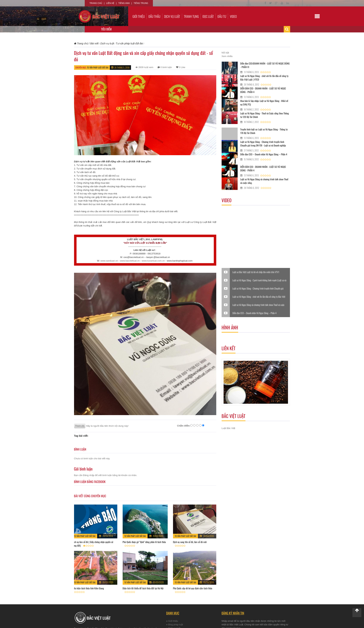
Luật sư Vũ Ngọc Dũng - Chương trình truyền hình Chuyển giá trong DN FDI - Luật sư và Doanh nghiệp (263, 144)
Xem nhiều (227, 56)
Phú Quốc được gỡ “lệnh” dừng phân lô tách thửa (144, 542)
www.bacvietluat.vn (130, 261)
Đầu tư (222, 16)
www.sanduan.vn (109, 261)
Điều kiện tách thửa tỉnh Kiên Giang (88, 588)
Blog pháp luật (176, 625)
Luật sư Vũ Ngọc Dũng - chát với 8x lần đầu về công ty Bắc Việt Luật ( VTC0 (264, 78)
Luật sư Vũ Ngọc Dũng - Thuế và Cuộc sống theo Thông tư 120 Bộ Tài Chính (265, 115)
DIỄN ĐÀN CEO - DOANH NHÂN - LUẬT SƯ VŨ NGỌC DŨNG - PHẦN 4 (263, 90)
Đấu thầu (154, 16)
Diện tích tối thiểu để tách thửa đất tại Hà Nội (143, 588)
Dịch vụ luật (172, 16)
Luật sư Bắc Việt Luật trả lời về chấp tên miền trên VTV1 (256, 272)
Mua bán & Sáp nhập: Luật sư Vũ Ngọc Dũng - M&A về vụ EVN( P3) (264, 103)
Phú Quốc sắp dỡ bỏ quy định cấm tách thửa (193, 588)
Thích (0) (80, 426)
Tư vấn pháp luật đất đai (98, 67)
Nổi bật (225, 53)
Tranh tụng (191, 16)
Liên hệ (110, 3)
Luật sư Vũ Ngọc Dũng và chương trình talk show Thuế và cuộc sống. (264, 181)
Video (233, 16)
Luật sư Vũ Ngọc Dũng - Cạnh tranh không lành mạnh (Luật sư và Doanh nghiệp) (259, 280)
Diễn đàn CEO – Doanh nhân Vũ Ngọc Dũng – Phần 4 (264, 154)
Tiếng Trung (141, 3)
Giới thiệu (139, 16)
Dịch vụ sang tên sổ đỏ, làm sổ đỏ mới (190, 542)
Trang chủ (96, 3)
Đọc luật (208, 16)
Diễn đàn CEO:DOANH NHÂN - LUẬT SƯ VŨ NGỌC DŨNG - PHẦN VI (265, 65)
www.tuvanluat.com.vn (153, 261)
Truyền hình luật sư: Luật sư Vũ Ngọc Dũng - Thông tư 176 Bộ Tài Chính (264, 131)
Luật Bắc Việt (228, 428)
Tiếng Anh (124, 3)
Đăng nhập (89, 475)
